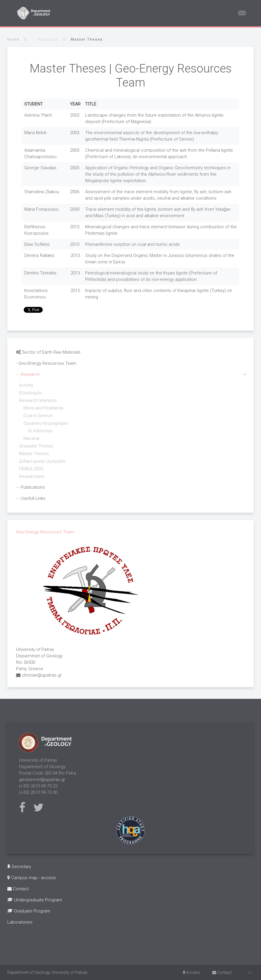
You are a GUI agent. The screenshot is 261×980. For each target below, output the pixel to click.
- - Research (28, 374)
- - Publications (30, 487)
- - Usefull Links (31, 498)
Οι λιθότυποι (40, 431)
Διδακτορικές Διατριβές (43, 461)
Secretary (19, 867)
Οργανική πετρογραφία (45, 423)
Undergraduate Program (35, 900)
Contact (18, 889)
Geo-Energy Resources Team (45, 532)
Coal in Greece (38, 416)
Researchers (32, 476)
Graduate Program (29, 911)
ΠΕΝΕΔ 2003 (31, 469)
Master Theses (34, 454)
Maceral (31, 438)
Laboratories (20, 922)
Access (192, 972)
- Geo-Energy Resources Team (46, 363)
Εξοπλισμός (31, 393)
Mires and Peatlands (43, 408)
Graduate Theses (36, 446)
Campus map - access (32, 878)
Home (13, 39)
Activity (26, 385)
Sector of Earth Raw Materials (48, 352)
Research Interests (38, 400)
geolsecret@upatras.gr (42, 779)
